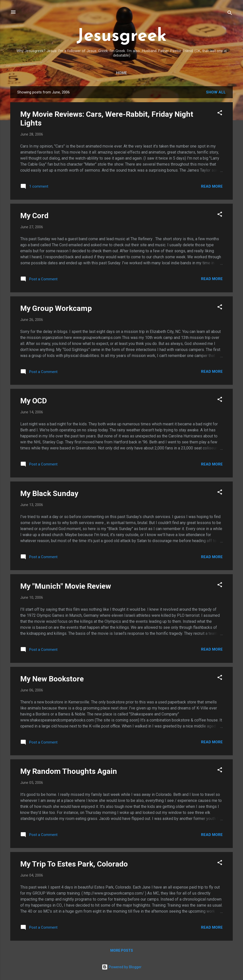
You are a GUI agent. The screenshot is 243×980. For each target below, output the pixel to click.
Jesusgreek (121, 36)
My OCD (34, 401)
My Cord (34, 216)
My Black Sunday (49, 493)
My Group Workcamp (56, 308)
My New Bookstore (52, 679)
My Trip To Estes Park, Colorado (74, 864)
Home (121, 73)
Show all (216, 92)
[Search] (230, 14)
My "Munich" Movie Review (66, 586)
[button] (220, 114)
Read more (212, 186)
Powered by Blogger (122, 967)
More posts (122, 950)
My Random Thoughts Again (69, 771)
